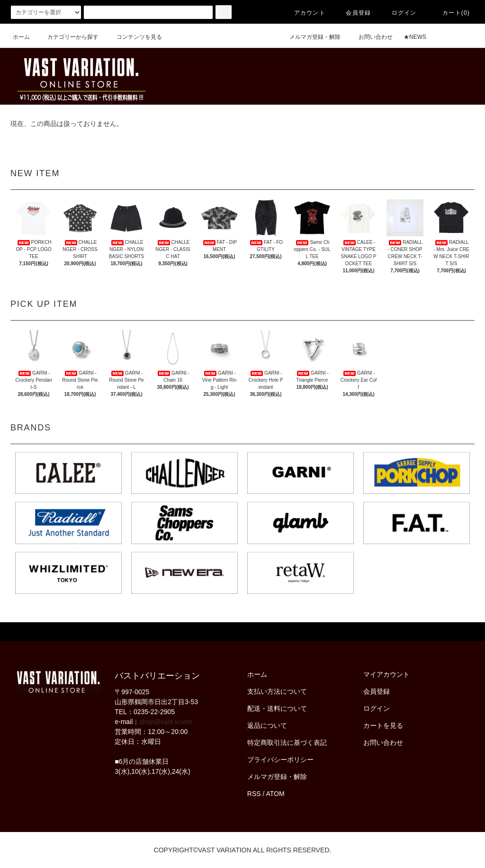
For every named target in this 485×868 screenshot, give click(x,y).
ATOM (275, 794)
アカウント (304, 13)
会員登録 (353, 13)
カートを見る (383, 725)
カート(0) (450, 13)
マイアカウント (386, 674)
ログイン (399, 13)
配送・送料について (277, 708)
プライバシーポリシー (280, 760)
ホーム (21, 37)
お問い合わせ (370, 37)
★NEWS (415, 37)
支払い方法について (277, 691)
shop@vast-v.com (166, 722)
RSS (254, 794)
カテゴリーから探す (67, 37)
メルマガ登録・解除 (309, 37)
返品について (267, 725)
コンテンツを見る (134, 37)
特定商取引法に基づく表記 (287, 743)
